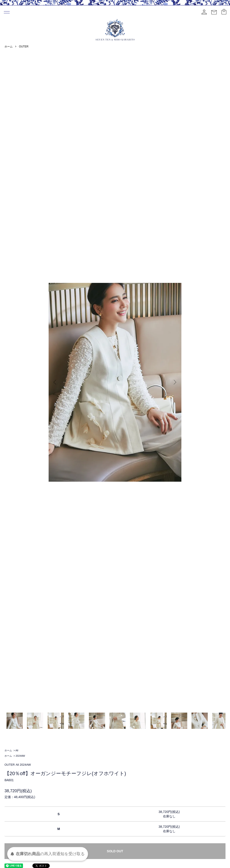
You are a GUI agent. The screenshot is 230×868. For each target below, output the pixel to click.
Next (175, 382)
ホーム (9, 47)
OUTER (24, 47)
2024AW (20, 756)
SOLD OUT (115, 851)
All (17, 750)
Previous (55, 382)
